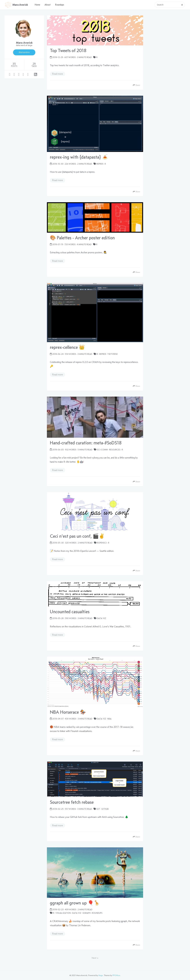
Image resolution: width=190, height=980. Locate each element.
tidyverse (113, 354)
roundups (97, 913)
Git (98, 809)
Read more (58, 74)
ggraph (87, 913)
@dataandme (24, 52)
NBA (109, 719)
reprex (100, 164)
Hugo (101, 975)
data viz (101, 618)
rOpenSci (102, 543)
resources (115, 450)
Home (37, 5)
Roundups (60, 5)
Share (136, 85)
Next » (95, 958)
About (48, 5)
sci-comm (102, 450)
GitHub (105, 809)
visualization (63, 913)
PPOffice (116, 975)
